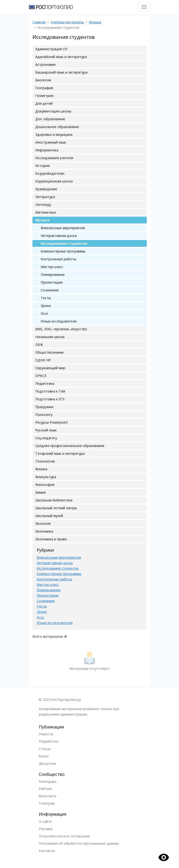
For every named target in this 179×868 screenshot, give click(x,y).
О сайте (45, 821)
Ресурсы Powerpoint (52, 422)
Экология (43, 523)
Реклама (46, 829)
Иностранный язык (51, 142)
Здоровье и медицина (54, 134)
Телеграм (47, 803)
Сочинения (50, 290)
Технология (45, 461)
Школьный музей (49, 516)
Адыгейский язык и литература (61, 57)
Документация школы (53, 111)
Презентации (52, 282)
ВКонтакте (48, 796)
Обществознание (50, 352)
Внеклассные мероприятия (63, 228)
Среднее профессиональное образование (70, 446)
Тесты (46, 298)
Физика (41, 469)
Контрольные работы (58, 259)
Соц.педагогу (46, 438)
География (44, 88)
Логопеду (43, 205)
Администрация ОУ (51, 49)
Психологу (44, 415)
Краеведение (46, 189)
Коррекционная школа (54, 181)
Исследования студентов (64, 243)
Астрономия (45, 64)
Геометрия (44, 96)
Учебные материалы (67, 22)
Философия (45, 485)
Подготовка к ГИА (50, 391)
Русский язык (46, 430)
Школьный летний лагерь (56, 508)
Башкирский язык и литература (61, 72)
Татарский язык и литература (60, 453)
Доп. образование (50, 119)
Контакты (47, 851)
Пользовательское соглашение (64, 836)
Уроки (46, 306)
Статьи (45, 749)
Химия (40, 492)
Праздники (44, 407)
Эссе (44, 313)
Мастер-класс (52, 267)
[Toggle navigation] (144, 7)
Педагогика (45, 383)
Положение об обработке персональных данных (79, 843)
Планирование (53, 275)
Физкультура (46, 477)
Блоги (44, 756)
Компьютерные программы (63, 251)
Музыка (95, 22)
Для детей (44, 103)
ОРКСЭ (41, 376)
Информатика (47, 150)
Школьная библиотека (54, 500)
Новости (46, 734)
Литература (45, 197)
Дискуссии (47, 763)
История (42, 166)
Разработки (49, 741)
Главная (39, 22)
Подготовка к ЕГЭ (50, 399)
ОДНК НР (43, 360)
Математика (46, 212)
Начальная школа (50, 337)
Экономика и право (51, 539)
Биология (43, 80)
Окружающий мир (50, 368)
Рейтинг (46, 789)
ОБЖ (39, 345)
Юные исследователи (59, 321)
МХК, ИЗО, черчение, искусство (61, 329)
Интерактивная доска (59, 236)
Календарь (48, 781)
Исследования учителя (54, 158)
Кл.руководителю (50, 173)
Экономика (44, 531)
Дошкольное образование (57, 127)
